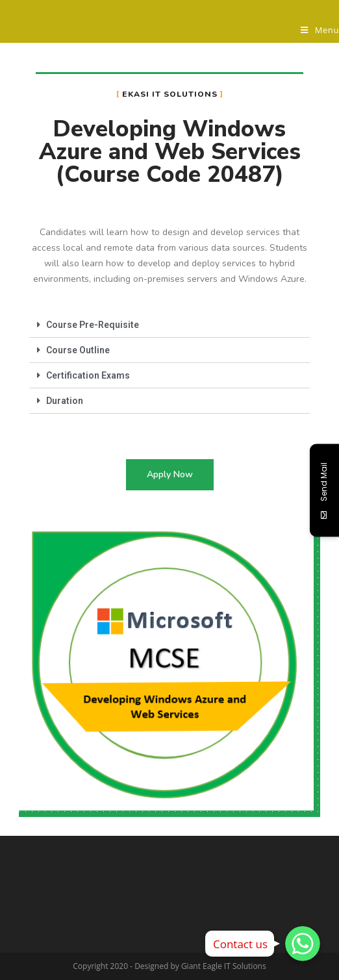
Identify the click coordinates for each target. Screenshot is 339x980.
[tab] (169, 325)
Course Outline (78, 350)
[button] (170, 475)
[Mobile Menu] (320, 30)
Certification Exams (88, 375)
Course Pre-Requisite (93, 325)
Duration (65, 401)
